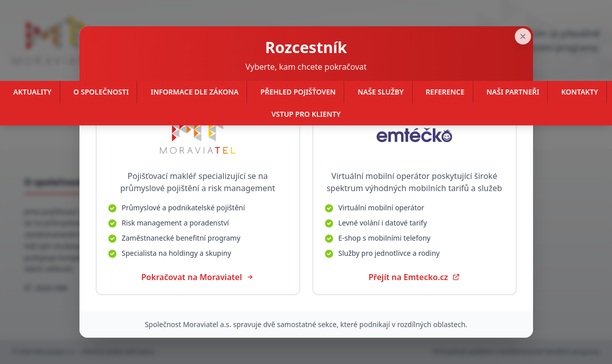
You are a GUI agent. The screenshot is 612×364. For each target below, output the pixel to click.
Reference (445, 92)
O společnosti (101, 92)
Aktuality (32, 92)
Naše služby (380, 92)
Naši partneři (513, 92)
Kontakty (580, 92)
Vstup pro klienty (306, 114)
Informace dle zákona (195, 92)
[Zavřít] (533, 15)
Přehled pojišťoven (298, 92)
